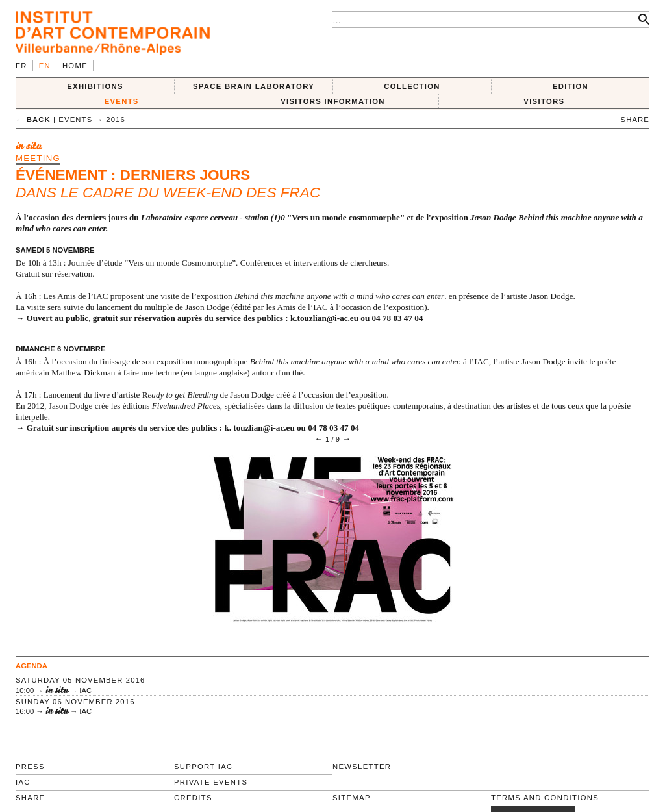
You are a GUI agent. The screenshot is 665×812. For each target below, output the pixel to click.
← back (33, 120)
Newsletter (362, 767)
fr (21, 66)
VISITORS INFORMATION (333, 101)
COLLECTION (412, 86)
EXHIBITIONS (95, 86)
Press (30, 767)
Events (122, 101)
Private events (211, 782)
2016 (116, 120)
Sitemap (352, 798)
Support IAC (204, 767)
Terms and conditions (545, 798)
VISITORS (544, 101)
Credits (193, 798)
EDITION (571, 86)
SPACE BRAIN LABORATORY (254, 86)
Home (75, 66)
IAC (23, 782)
